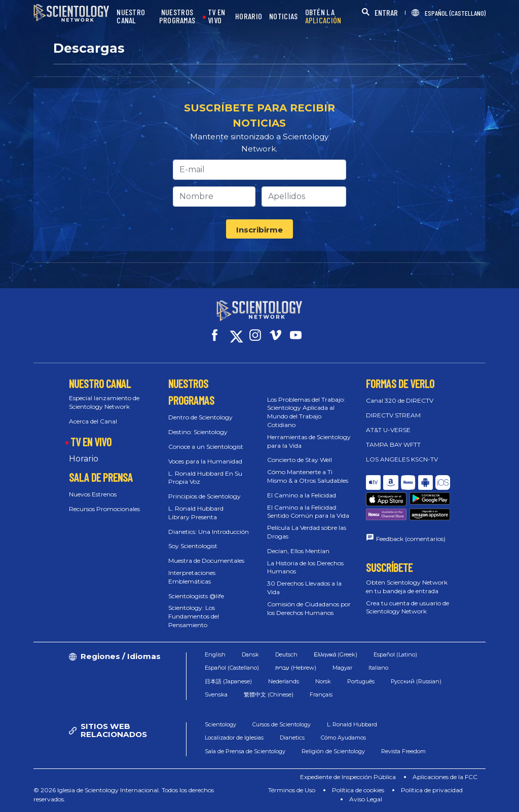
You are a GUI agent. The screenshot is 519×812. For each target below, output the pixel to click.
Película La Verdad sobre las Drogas (307, 532)
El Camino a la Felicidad (302, 495)
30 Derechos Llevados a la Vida (304, 588)
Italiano (378, 668)
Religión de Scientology (333, 751)
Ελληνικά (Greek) (336, 654)
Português (361, 681)
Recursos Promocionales (104, 509)
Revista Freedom (403, 751)
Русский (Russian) (416, 681)
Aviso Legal (366, 799)
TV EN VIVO (217, 16)
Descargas (89, 48)
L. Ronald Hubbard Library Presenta (196, 513)
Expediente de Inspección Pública (348, 777)
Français (321, 694)
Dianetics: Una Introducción (209, 532)
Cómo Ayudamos (343, 738)
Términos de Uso (292, 790)
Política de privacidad (432, 790)
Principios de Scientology (205, 496)
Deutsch (286, 654)
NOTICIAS (283, 16)
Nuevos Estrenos (93, 494)
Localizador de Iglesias (234, 738)
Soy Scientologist (193, 546)
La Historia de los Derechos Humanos (305, 567)
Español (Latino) (395, 654)
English (215, 654)
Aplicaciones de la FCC (445, 777)
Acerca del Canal (93, 421)
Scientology (220, 724)
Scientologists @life (196, 596)
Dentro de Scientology (200, 417)
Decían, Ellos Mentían (298, 551)
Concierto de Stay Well (300, 460)
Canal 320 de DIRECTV (400, 400)
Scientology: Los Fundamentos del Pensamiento (194, 616)
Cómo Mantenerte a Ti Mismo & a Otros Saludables (308, 476)
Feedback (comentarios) (411, 539)
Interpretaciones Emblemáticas (192, 577)
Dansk (250, 654)
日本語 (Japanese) (228, 681)
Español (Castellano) (232, 668)
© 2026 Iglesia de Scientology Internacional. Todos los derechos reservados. (124, 795)
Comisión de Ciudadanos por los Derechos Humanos (309, 608)
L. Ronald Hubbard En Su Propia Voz (205, 478)
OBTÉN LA (323, 16)
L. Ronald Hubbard (352, 724)
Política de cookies (358, 790)
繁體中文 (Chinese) (269, 694)
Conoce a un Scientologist (206, 447)
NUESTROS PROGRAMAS (177, 16)
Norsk (323, 681)
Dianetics (292, 738)
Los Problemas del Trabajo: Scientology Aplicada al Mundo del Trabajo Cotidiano (306, 412)
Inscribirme (259, 230)
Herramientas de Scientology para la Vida (309, 441)
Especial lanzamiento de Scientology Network (104, 402)
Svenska (216, 694)
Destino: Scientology (198, 432)
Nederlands (284, 681)
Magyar (342, 668)
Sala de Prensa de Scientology (245, 751)
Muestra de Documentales (206, 560)
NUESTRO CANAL (131, 16)
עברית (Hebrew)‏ (296, 668)
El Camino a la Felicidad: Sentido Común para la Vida (308, 512)
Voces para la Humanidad (205, 461)
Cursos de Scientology (282, 724)
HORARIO (249, 16)
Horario (84, 459)
